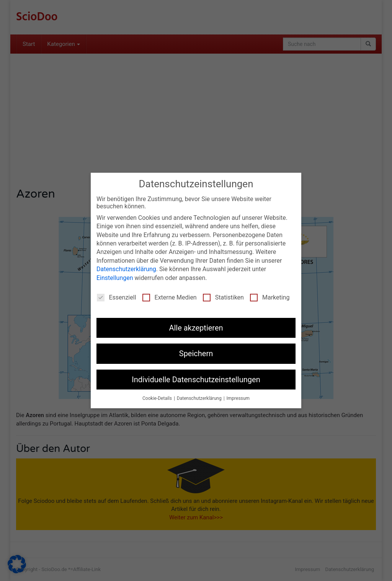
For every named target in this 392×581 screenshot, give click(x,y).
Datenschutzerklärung (126, 269)
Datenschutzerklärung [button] (200, 398)
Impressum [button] (238, 398)
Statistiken (223, 297)
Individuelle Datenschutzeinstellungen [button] (196, 380)
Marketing (270, 297)
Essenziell (117, 297)
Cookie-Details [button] (158, 398)
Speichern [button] (196, 354)
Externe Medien (170, 297)
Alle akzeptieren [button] (196, 328)
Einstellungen (115, 278)
